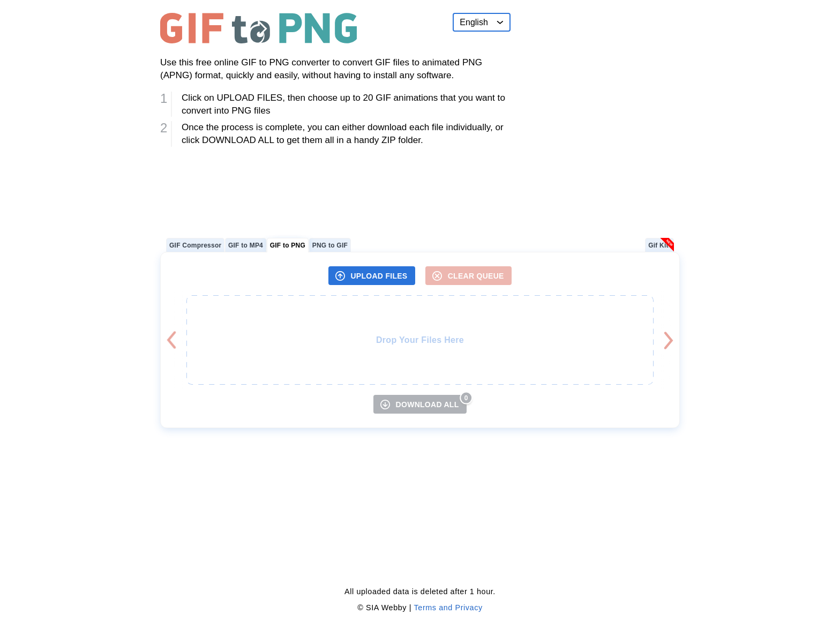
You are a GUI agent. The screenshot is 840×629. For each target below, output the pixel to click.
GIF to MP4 (246, 245)
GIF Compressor (195, 245)
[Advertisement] (599, 80)
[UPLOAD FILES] (372, 276)
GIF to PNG (288, 245)
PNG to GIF (330, 245)
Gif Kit (658, 245)
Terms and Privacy (448, 608)
